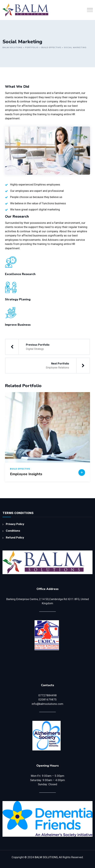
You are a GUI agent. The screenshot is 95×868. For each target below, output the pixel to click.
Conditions (13, 531)
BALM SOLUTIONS (46, 857)
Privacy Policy (15, 524)
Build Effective (20, 469)
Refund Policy (15, 537)
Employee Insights (26, 474)
